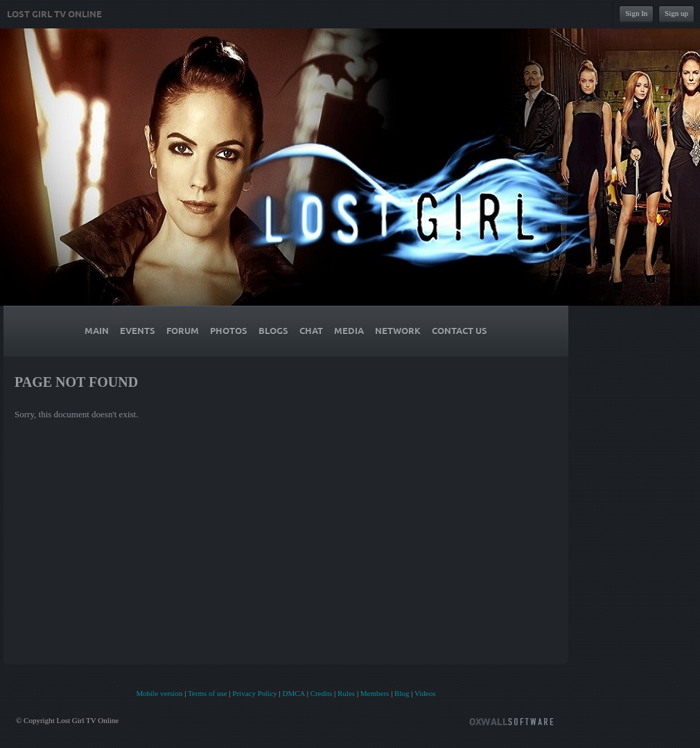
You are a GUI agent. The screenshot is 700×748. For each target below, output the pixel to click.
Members (375, 693)
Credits (322, 693)
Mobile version (159, 693)
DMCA (293, 693)
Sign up (676, 13)
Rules (346, 693)
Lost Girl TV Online (54, 15)
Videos (425, 693)
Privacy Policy (254, 693)
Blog (402, 693)
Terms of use (208, 693)
